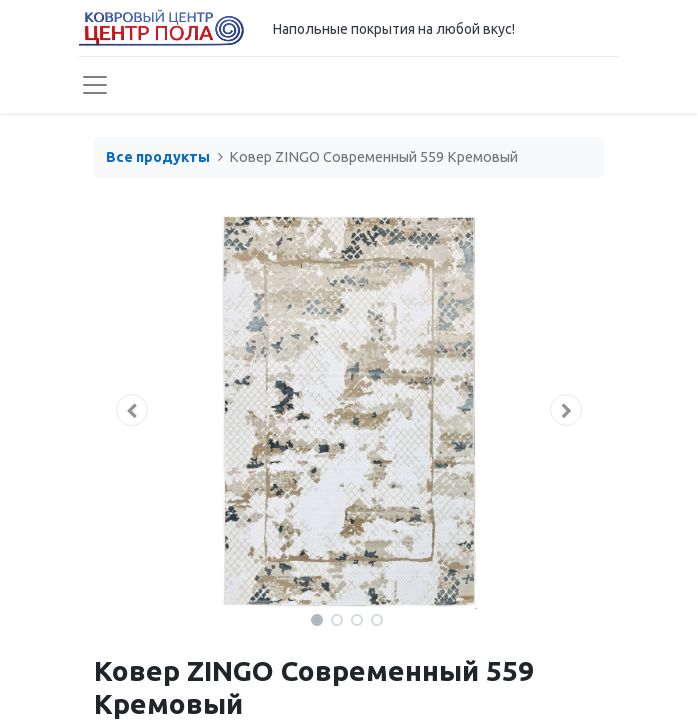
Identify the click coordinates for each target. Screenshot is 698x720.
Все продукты (158, 157)
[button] (132, 410)
